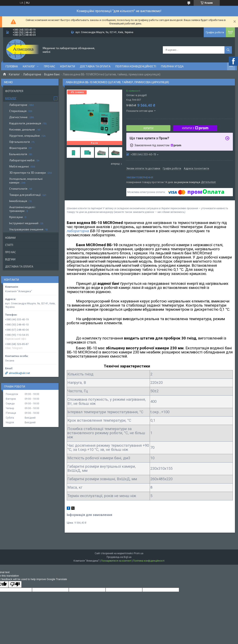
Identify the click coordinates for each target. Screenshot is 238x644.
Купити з (195, 128)
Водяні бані (52, 74)
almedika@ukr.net (19, 373)
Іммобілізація (18, 201)
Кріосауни (16, 217)
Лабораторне (32, 74)
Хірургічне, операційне (25, 136)
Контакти (68, 66)
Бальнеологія (18, 154)
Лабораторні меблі (22, 160)
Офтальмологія (20, 142)
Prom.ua (139, 553)
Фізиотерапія (18, 148)
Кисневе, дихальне (22, 129)
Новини (10, 238)
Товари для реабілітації (25, 195)
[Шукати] (228, 50)
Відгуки (10, 259)
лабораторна (78, 231)
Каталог (29, 66)
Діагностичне (18, 117)
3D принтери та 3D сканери (28, 173)
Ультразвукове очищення (26, 229)
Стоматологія (18, 189)
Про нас (50, 66)
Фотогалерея (14, 91)
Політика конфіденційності (136, 66)
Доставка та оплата (95, 66)
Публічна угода (172, 66)
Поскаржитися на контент (116, 561)
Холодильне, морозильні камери (26, 181)
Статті (9, 245)
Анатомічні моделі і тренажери (22, 209)
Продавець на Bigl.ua (119, 557)
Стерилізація (18, 111)
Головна (12, 66)
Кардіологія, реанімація (25, 123)
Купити (148, 128)
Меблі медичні (19, 166)
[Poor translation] (15, 584)
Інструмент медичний (24, 223)
